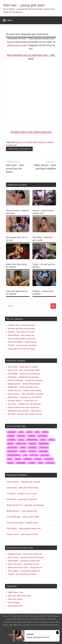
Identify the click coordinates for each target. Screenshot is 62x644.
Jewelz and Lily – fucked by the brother (25, 391)
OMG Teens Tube (15, 592)
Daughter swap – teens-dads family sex (25, 554)
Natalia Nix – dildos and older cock (23, 387)
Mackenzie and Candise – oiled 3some (25, 411)
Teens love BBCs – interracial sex (22, 342)
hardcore (50, 142)
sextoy (38, 459)
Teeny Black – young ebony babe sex (24, 571)
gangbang (44, 443)
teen (15, 145)
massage (43, 451)
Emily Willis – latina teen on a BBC (23, 367)
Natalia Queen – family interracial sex (24, 384)
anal (24, 142)
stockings (21, 463)
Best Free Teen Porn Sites (19, 596)
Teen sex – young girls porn (24, 5)
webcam (50, 463)
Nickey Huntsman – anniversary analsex (25, 380)
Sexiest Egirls (14, 603)
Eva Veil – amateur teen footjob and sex (25, 414)
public (18, 459)
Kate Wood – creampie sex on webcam (25, 397)
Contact (11, 635)
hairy (23, 447)
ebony (52, 440)
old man (34, 455)
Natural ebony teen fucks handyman (23, 407)
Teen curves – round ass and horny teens (26, 557)
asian (29, 432)
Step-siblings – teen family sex (21, 335)
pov (10, 459)
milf (25, 455)
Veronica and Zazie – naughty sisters (22, 523)
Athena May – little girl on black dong (22, 488)
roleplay (28, 459)
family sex (42, 142)
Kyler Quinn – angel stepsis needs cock (24, 528)
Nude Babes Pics (15, 606)
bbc (37, 432)
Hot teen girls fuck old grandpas (22, 329)
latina (23, 451)
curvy (21, 440)
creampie (43, 436)
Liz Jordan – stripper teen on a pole (22, 494)
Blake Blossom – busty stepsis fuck (22, 511)
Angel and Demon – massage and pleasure (25, 505)
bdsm (45, 432)
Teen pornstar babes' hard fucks (22, 339)
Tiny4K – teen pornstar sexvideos (22, 345)
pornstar (45, 455)
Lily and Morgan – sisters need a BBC (23, 517)
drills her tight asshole (16, 45)
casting (32, 436)
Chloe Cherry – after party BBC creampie (26, 394)
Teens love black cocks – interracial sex (25, 567)
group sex (13, 447)
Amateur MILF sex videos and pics (31, 132)
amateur (19, 142)
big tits (11, 436)
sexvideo (9, 145)
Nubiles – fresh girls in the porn (21, 332)
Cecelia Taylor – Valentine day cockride (23, 482)
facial (36, 142)
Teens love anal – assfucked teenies (24, 564)
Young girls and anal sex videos (22, 349)
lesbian (33, 451)
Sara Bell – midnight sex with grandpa (24, 404)
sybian (32, 463)
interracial (12, 451)
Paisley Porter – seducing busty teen (22, 534)
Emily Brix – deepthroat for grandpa (23, 377)
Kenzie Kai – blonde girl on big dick (22, 499)
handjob (33, 447)
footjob (32, 443)
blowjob (30, 142)
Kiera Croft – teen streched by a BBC (24, 370)
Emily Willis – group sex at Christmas (24, 374)
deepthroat (32, 440)
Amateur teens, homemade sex (19, 149)
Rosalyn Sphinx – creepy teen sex (23, 401)
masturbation (14, 455)
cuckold (12, 440)
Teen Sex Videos (15, 599)
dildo (43, 440)
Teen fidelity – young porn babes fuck (24, 561)
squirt (11, 463)
